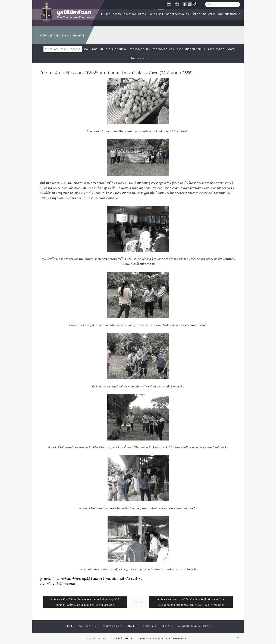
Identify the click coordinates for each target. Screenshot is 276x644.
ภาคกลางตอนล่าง (163, 49)
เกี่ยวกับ (117, 14)
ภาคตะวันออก (216, 49)
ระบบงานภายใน (87, 626)
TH (165, 5)
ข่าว (161, 14)
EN (173, 5)
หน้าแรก (106, 14)
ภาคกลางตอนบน (140, 49)
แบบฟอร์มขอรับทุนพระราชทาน (194, 626)
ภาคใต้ (231, 49)
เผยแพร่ (152, 14)
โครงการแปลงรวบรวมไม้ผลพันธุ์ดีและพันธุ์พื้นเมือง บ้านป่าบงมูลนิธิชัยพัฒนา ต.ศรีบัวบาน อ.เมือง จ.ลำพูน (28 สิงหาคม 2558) (191, 602)
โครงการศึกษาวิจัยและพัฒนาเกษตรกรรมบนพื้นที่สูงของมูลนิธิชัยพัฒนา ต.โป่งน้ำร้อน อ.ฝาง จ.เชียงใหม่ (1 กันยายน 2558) (85, 602)
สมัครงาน (167, 626)
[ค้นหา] (223, 4)
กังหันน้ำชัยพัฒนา (196, 14)
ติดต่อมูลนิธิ (149, 626)
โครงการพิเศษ (140, 59)
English (132, 626)
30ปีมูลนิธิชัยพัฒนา (229, 14)
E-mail (69, 626)
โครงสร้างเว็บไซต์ (111, 626)
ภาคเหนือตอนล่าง (116, 49)
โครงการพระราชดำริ (134, 14)
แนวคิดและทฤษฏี (174, 14)
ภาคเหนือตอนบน (93, 49)
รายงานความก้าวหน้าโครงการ (63, 49)
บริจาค (212, 14)
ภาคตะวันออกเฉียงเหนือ (191, 49)
